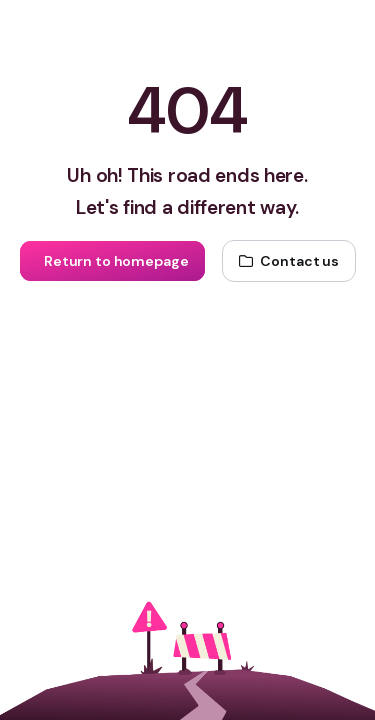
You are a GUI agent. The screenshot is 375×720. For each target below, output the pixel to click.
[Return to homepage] (112, 261)
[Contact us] (289, 261)
